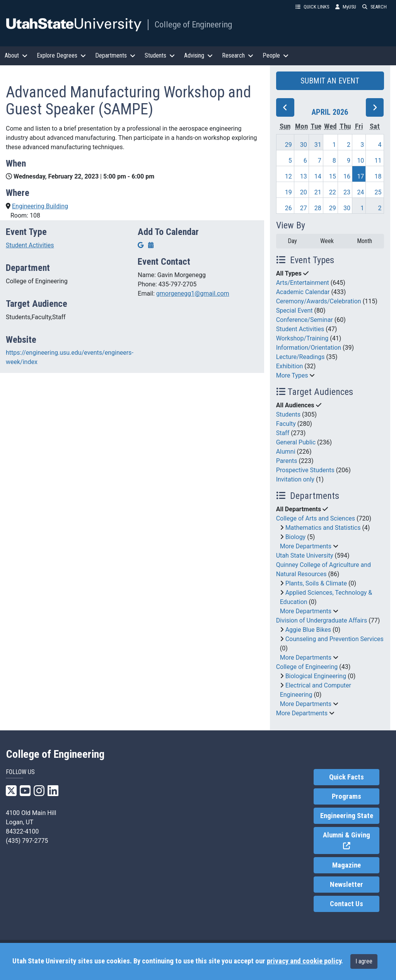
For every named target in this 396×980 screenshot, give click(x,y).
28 (318, 208)
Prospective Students (305, 470)
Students (288, 414)
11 (378, 161)
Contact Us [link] (346, 904)
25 (378, 192)
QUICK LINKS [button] (312, 7)
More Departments (306, 546)
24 (360, 192)
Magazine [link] (346, 865)
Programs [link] (346, 796)
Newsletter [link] (346, 885)
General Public (296, 442)
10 (360, 161)
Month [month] (364, 241)
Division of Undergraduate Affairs (322, 620)
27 (304, 208)
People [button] (276, 55)
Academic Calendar (303, 292)
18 (378, 176)
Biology (296, 537)
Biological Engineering (316, 676)
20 (304, 192)
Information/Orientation (309, 348)
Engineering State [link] (347, 816)
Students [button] (160, 55)
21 (318, 192)
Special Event (294, 311)
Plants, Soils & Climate (316, 583)
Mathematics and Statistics (323, 528)
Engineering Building (40, 206)
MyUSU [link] (346, 7)
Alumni (286, 452)
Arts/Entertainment (303, 283)
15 (333, 176)
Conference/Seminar (305, 320)
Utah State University (305, 556)
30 (304, 145)
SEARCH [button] (375, 7)
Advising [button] (198, 55)
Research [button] (238, 55)
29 (288, 145)
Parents (287, 461)
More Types (292, 375)
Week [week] (327, 241)
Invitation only (295, 479)
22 (333, 192)
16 (347, 176)
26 (288, 208)
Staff (283, 433)
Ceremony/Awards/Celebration (319, 301)
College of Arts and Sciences (316, 518)
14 (318, 176)
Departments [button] (115, 55)
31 (318, 145)
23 (347, 192)
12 (288, 176)
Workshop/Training (302, 338)
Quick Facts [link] (346, 777)
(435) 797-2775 (27, 841)
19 (288, 192)
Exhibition (290, 366)
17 (360, 176)
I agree (364, 961)
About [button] (16, 55)
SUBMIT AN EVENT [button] (330, 81)
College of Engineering (193, 24)
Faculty (286, 424)
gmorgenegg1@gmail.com (193, 293)
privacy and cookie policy (304, 961)
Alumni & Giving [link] (351, 841)
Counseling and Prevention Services (335, 639)
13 (304, 176)
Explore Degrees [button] (61, 55)
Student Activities (30, 245)
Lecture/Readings (300, 357)
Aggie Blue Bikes (308, 630)
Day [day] (292, 241)
